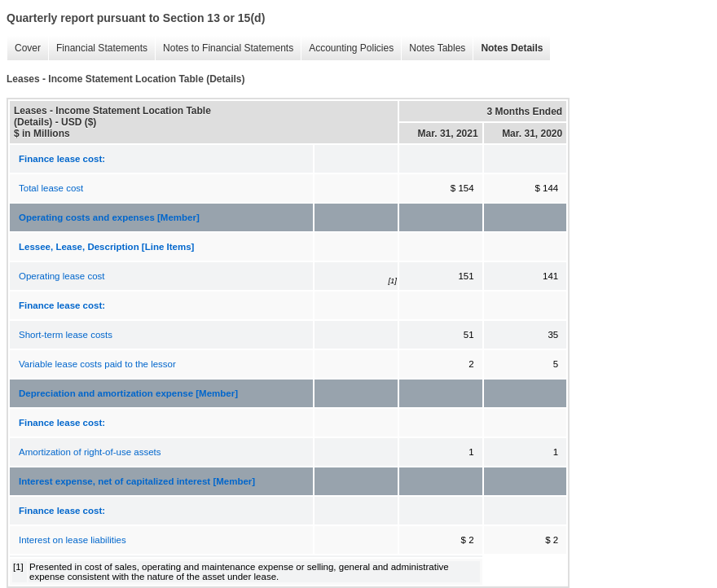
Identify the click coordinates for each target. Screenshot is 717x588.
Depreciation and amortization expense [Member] (128, 393)
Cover (28, 48)
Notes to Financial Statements (228, 48)
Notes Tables (437, 48)
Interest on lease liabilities (73, 540)
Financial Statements (102, 48)
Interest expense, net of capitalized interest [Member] (137, 481)
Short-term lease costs (66, 335)
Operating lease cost (62, 276)
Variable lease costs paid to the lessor (97, 364)
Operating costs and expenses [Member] (109, 217)
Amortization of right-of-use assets (90, 452)
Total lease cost (51, 188)
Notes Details (512, 48)
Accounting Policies (351, 48)
